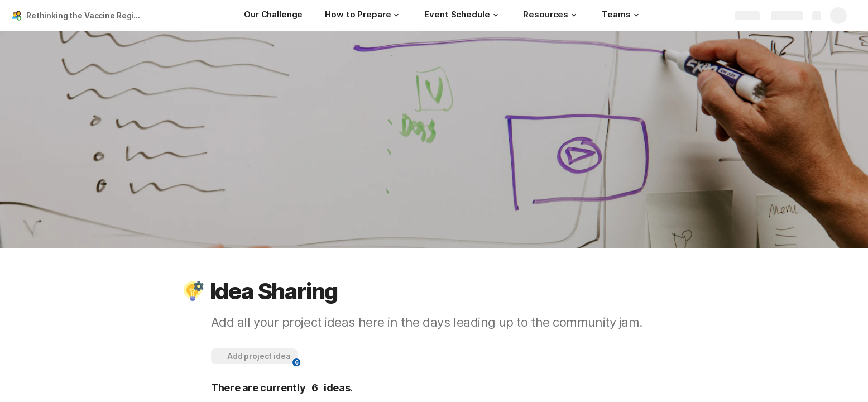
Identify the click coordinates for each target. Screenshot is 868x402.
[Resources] (551, 16)
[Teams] (622, 16)
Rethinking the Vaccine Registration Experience (86, 15)
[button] (396, 15)
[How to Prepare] (363, 16)
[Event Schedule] (462, 16)
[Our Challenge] (273, 16)
